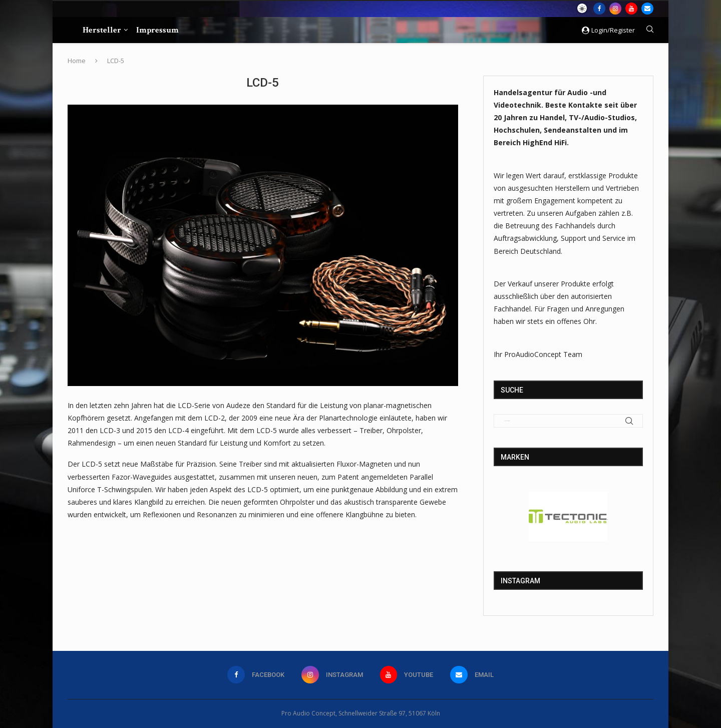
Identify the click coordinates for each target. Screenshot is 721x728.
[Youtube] (631, 9)
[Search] (650, 30)
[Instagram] (615, 9)
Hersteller (102, 30)
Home (77, 61)
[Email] (647, 9)
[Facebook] (599, 9)
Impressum (157, 30)
